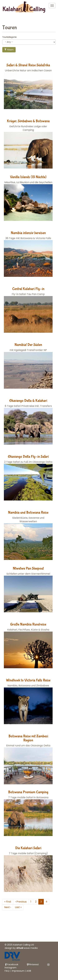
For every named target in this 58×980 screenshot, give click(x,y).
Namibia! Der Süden (28, 345)
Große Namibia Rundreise (28, 624)
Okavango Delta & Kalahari (28, 401)
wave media (27, 948)
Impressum (18, 971)
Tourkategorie (9, 37)
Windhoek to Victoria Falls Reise (28, 680)
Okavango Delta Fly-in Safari (28, 457)
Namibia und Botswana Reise (28, 513)
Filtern (9, 50)
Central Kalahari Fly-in (28, 289)
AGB (29, 971)
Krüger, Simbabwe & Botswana (28, 121)
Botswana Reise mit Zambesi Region (28, 738)
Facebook (11, 964)
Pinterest (33, 964)
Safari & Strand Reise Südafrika (28, 65)
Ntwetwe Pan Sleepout (28, 568)
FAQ (7, 971)
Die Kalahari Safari (28, 848)
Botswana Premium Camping (28, 792)
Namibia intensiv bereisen (28, 233)
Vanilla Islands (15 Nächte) (28, 177)
